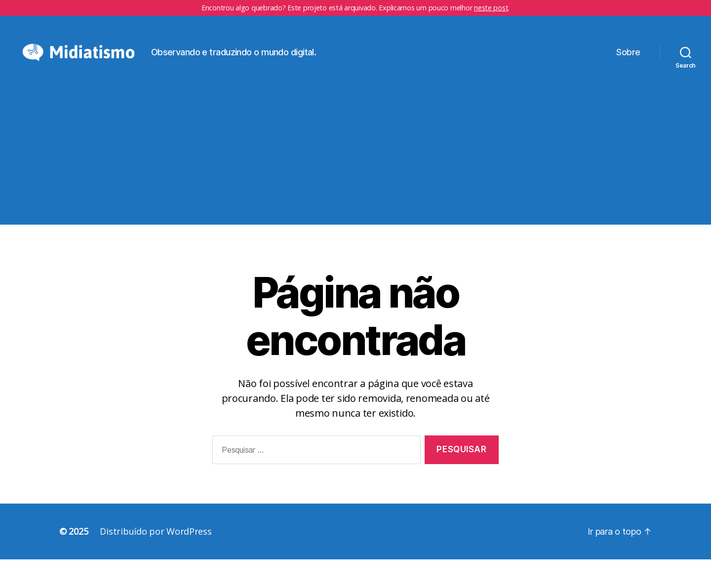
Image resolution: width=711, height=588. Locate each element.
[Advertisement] (355, 184)
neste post (491, 8)
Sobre (628, 66)
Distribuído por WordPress (156, 560)
